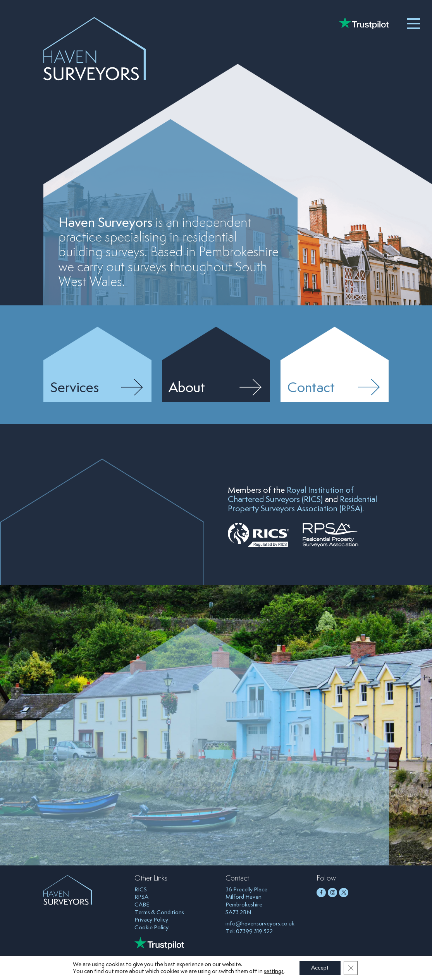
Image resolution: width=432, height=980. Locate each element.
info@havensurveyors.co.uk (260, 924)
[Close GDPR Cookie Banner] (351, 968)
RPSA (141, 897)
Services (74, 388)
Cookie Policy (151, 928)
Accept (320, 968)
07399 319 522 (254, 931)
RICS (141, 890)
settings (274, 971)
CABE (142, 905)
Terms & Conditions (159, 912)
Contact (311, 388)
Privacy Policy (151, 920)
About (187, 388)
